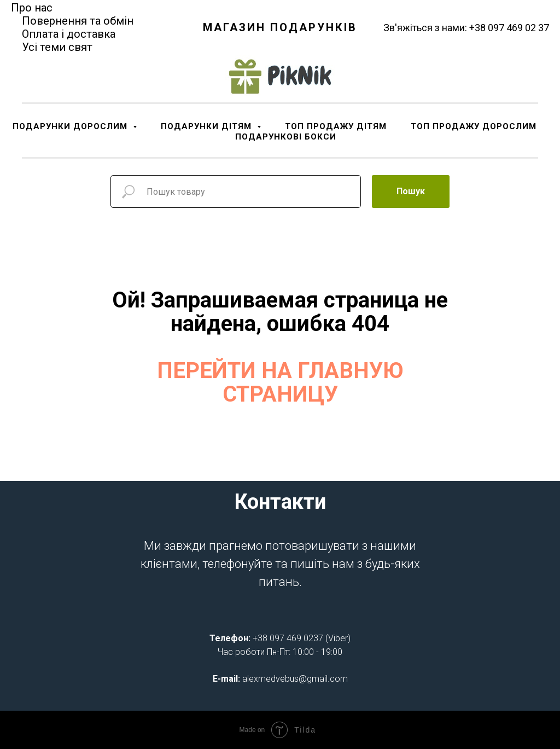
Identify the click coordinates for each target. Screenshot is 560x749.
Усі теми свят (57, 47)
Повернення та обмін (78, 21)
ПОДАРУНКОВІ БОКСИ (286, 137)
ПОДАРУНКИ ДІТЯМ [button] (208, 126)
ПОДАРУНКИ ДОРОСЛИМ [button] (71, 126)
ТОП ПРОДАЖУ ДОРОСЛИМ (474, 126)
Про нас (32, 8)
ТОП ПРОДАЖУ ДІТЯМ (336, 126)
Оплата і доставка (69, 34)
